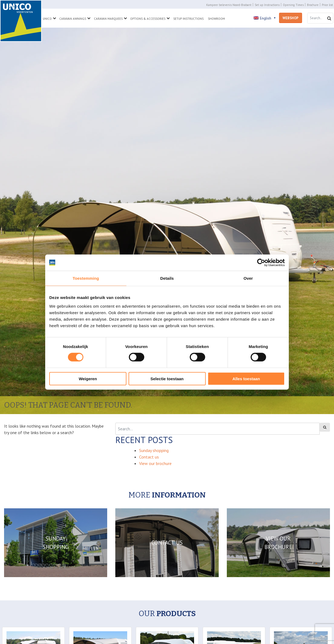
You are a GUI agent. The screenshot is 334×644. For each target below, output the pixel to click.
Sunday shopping (154, 450)
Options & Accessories (148, 19)
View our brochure (155, 463)
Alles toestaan (246, 378)
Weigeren (88, 378)
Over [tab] (248, 278)
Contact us (149, 457)
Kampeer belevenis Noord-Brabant (229, 5)
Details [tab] (167, 278)
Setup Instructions (188, 19)
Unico (47, 19)
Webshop (291, 18)
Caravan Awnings (73, 19)
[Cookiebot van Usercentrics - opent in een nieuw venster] (261, 263)
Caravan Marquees (108, 19)
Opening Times (293, 5)
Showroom (216, 19)
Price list (327, 5)
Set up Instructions (267, 5)
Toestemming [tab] (86, 278)
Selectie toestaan (167, 378)
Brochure (313, 5)
